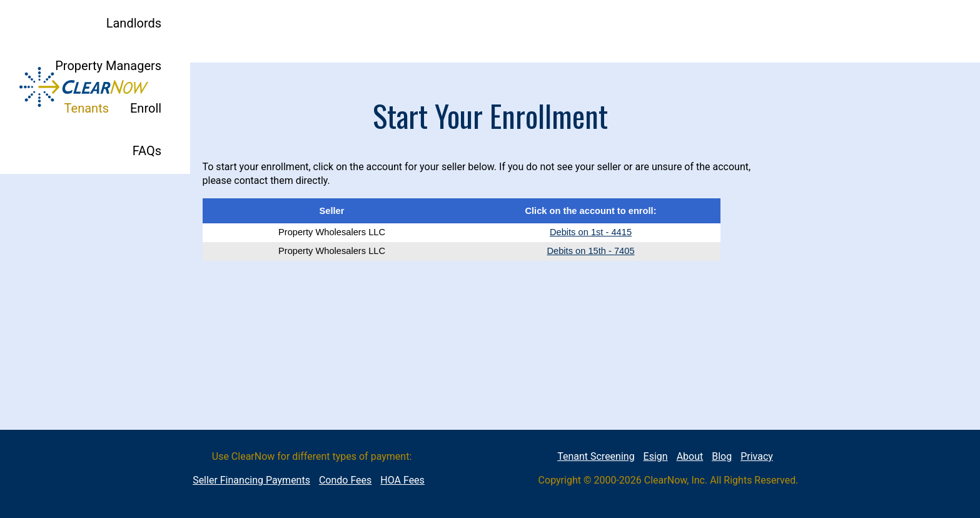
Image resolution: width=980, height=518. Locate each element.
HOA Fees (402, 480)
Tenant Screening (596, 456)
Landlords (503, 31)
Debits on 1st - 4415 (591, 232)
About (690, 456)
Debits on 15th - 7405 (590, 251)
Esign (656, 456)
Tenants (703, 31)
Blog (722, 456)
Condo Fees (345, 480)
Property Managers (606, 31)
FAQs (813, 31)
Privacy (757, 456)
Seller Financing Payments (251, 480)
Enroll (762, 31)
